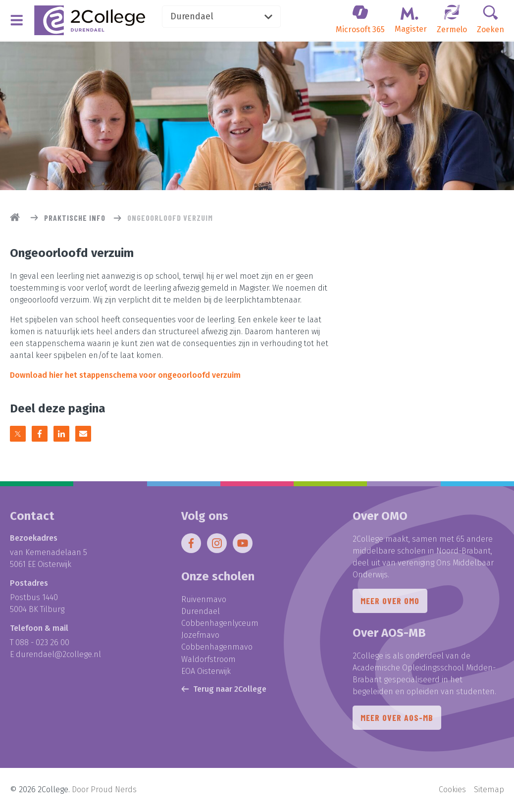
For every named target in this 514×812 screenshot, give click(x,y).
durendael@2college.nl (58, 657)
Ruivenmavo (204, 602)
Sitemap (489, 790)
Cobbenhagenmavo (217, 649)
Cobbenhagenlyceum (220, 626)
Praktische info (75, 218)
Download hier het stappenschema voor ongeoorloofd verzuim (125, 375)
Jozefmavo (200, 637)
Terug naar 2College (224, 691)
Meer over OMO (390, 604)
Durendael (224, 17)
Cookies (452, 790)
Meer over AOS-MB (397, 720)
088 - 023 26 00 (42, 645)
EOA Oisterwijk (206, 673)
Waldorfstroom (208, 661)
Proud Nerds (114, 790)
